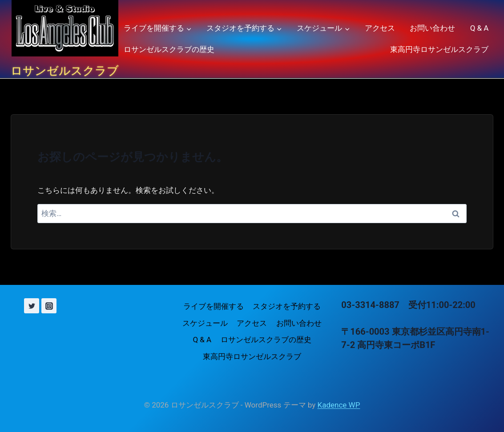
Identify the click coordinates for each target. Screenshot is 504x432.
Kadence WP (339, 405)
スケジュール (205, 323)
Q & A (480, 28)
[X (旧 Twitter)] (32, 306)
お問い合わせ (432, 28)
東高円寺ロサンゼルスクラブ (439, 49)
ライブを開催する (214, 306)
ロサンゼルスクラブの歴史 (169, 49)
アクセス (380, 28)
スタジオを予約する (287, 306)
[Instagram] (49, 306)
